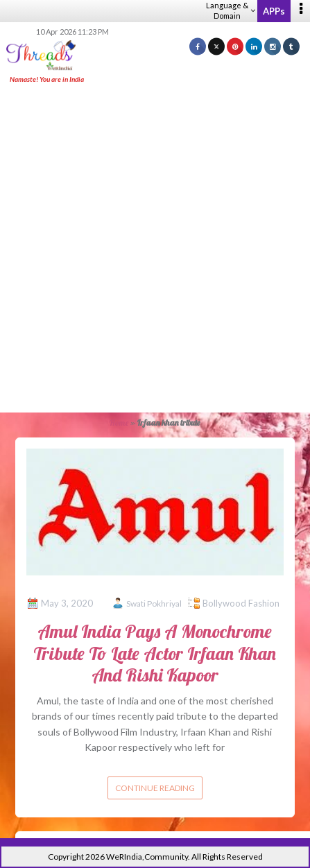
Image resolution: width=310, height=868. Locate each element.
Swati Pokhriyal (154, 604)
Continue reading (155, 788)
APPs (274, 11)
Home (119, 423)
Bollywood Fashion (241, 603)
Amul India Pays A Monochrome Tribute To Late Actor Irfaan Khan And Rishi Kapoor (155, 653)
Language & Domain (231, 10)
